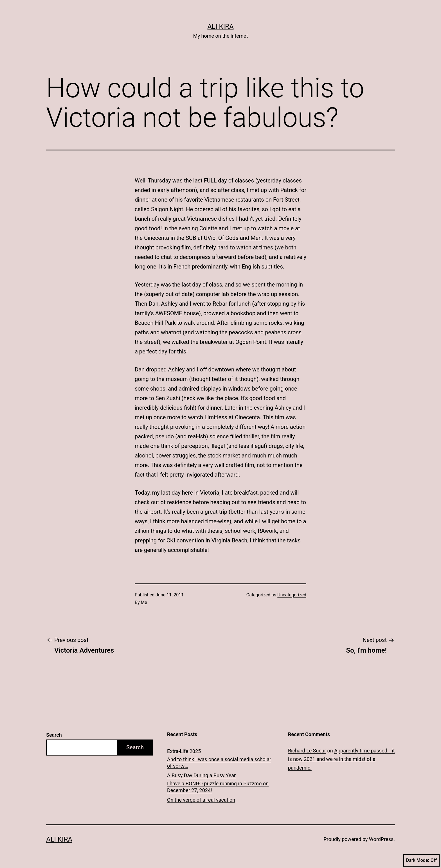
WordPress (381, 839)
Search (54, 735)
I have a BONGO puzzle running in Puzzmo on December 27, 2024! (218, 787)
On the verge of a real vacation (201, 800)
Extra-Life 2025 (184, 751)
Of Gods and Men (240, 238)
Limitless (216, 417)
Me (144, 602)
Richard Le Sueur (307, 751)
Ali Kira (220, 26)
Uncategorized (292, 595)
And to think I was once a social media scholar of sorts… (219, 763)
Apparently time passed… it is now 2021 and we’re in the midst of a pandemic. (341, 759)
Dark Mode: (421, 860)
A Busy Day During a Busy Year (201, 775)
